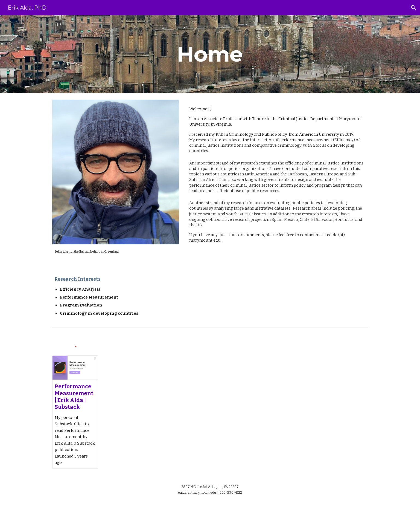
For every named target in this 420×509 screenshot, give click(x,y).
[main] (210, 54)
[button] (413, 8)
